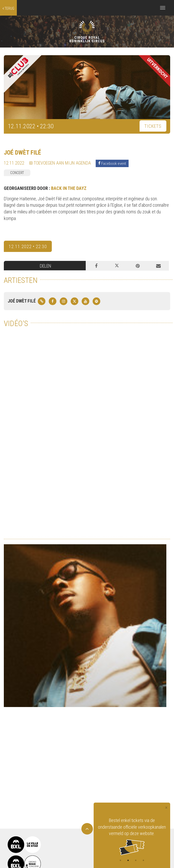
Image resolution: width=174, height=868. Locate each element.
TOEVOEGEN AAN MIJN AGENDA (60, 163)
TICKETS (153, 126)
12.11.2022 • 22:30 (28, 246)
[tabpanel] (132, 836)
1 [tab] (120, 860)
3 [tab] (136, 860)
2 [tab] (128, 860)
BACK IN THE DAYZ (69, 188)
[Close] (166, 808)
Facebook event (112, 163)
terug (8, 8)
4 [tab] (143, 860)
